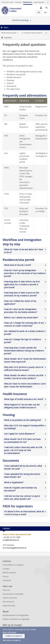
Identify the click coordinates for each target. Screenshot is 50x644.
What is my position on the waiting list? (23, 420)
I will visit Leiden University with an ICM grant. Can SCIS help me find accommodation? (23, 450)
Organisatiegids (39, 2)
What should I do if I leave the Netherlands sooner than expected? (25, 360)
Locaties (6, 569)
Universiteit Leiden (7, 2)
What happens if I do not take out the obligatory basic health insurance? (22, 406)
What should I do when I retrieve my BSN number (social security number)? (24, 377)
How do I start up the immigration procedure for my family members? (21, 311)
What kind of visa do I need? (18, 265)
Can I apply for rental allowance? (19, 434)
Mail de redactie (9, 573)
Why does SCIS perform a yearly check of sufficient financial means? (24, 369)
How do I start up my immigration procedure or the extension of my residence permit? (25, 273)
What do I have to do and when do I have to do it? (24, 251)
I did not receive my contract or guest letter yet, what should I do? (22, 497)
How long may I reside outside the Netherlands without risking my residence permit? (24, 351)
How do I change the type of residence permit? (23, 341)
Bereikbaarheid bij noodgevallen (16, 615)
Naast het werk (9, 606)
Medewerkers (28, 2)
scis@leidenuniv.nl (11, 540)
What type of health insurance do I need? (24, 399)
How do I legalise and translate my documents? (20, 489)
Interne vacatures (10, 598)
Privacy (6, 577)
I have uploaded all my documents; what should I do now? (23, 467)
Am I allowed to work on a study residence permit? (24, 333)
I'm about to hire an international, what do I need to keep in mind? (24, 513)
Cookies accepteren (14, 636)
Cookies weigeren (13, 640)
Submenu (8, 38)
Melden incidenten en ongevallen (16, 619)
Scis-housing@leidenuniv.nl (15, 548)
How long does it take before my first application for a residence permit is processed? (22, 284)
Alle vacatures (8, 602)
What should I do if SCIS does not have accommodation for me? (22, 441)
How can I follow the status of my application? (20, 302)
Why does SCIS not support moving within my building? (24, 427)
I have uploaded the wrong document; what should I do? (22, 476)
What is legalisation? (14, 482)
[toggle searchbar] (47, 8)
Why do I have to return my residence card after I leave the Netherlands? (24, 385)
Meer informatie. (10, 632)
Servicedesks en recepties (13, 565)
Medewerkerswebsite (9, 33)
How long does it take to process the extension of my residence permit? (22, 294)
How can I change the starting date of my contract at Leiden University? (24, 324)
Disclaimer (7, 580)
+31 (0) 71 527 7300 (11, 537)
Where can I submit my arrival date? (21, 318)
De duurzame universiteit (13, 594)
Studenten (18, 2)
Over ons (6, 590)
